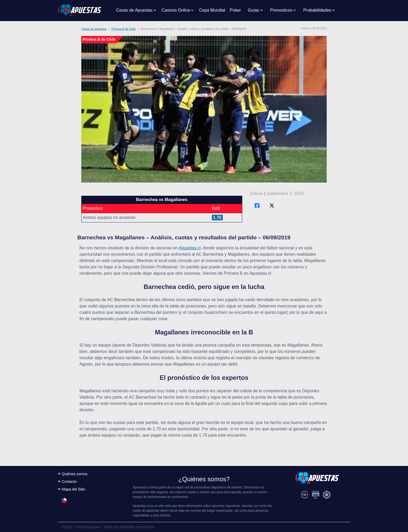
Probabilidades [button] (317, 10)
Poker (235, 10)
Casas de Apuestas (134, 10)
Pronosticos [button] (281, 10)
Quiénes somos (75, 474)
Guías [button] (253, 10)
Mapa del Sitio (73, 489)
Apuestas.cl (190, 248)
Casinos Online (176, 10)
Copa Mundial (212, 10)
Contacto (69, 482)
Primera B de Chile (124, 29)
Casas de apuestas (94, 29)
